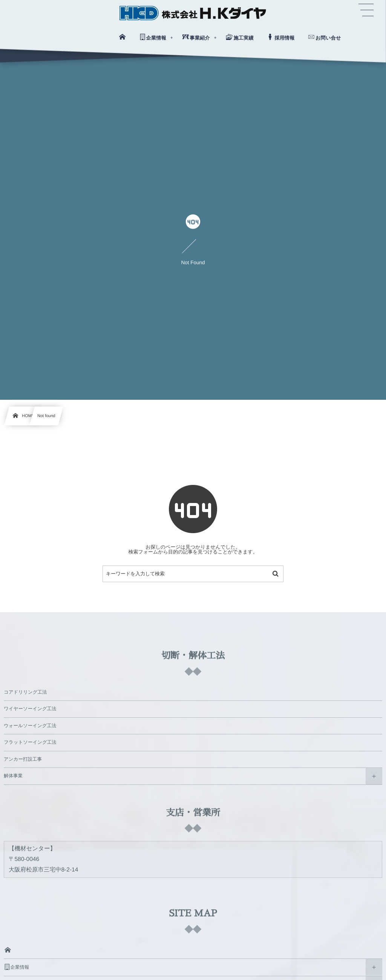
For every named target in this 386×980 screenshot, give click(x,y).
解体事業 (13, 776)
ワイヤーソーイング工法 (30, 709)
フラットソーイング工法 (30, 742)
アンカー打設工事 (23, 759)
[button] (366, 10)
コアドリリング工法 (25, 692)
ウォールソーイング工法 (30, 726)
